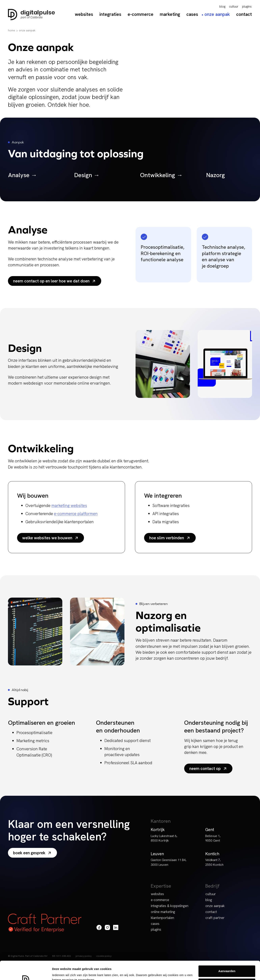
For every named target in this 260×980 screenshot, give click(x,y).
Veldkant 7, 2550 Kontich (214, 862)
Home (12, 30)
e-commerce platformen (76, 514)
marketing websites (69, 505)
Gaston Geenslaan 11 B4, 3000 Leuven (169, 862)
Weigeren (227, 965)
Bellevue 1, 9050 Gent (213, 838)
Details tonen (61, 972)
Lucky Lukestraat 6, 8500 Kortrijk (164, 838)
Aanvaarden (227, 953)
